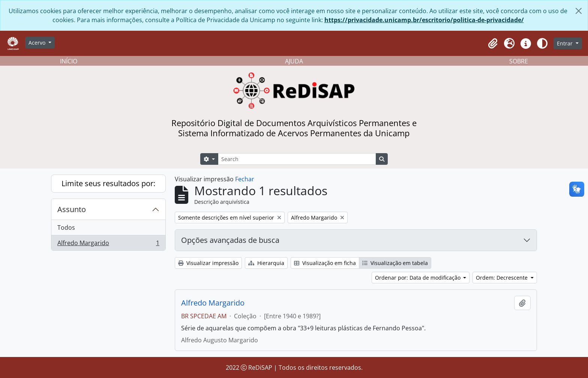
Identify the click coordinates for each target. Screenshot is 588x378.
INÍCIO (69, 61)
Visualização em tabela (395, 263)
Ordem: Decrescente (502, 278)
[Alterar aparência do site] (542, 44)
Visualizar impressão (208, 263)
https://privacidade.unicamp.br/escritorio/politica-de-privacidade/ (424, 20)
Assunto (72, 209)
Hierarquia (266, 263)
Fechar (245, 179)
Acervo (38, 43)
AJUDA (294, 61)
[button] (493, 44)
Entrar (565, 43)
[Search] (297, 159)
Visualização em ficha (325, 263)
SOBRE (519, 61)
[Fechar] (579, 11)
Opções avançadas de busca (230, 240)
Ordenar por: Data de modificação (418, 278)
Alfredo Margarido (108, 244)
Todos (66, 227)
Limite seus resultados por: (108, 183)
